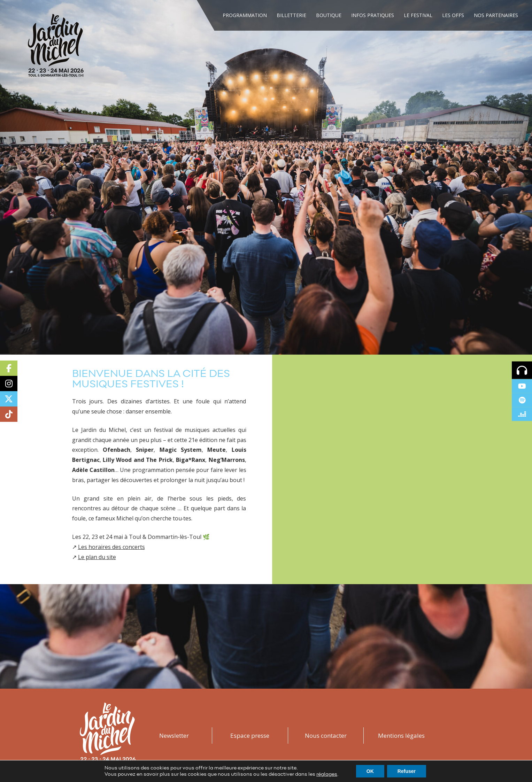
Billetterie (291, 15)
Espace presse (250, 735)
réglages (327, 774)
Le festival (418, 15)
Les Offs (453, 15)
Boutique (329, 15)
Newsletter (174, 735)
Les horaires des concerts (92, 547)
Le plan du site (78, 557)
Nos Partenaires (496, 15)
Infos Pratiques (373, 15)
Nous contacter (326, 735)
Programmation (245, 15)
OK (370, 771)
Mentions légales (401, 735)
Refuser (407, 771)
